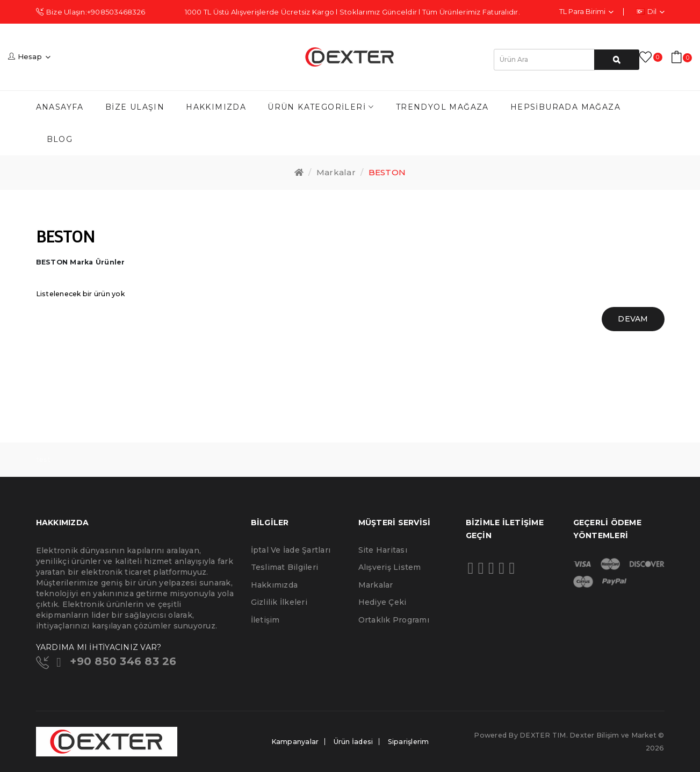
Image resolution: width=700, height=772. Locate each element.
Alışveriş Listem (390, 567)
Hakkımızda (275, 585)
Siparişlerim (409, 742)
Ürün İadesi (353, 742)
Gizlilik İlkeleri (279, 602)
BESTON (387, 172)
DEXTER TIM (543, 735)
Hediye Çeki (383, 602)
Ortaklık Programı (394, 620)
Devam (633, 319)
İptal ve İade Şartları (291, 550)
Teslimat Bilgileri (285, 567)
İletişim (265, 620)
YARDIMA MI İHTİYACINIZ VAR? (99, 647)
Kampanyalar (295, 742)
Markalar (336, 172)
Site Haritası (383, 550)
